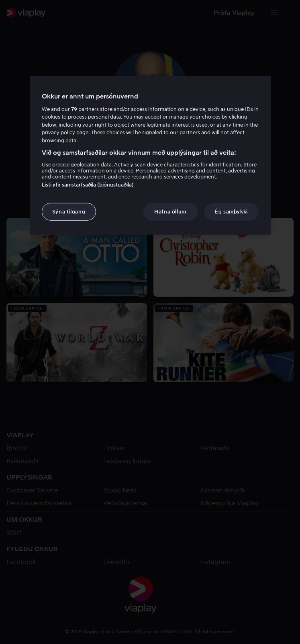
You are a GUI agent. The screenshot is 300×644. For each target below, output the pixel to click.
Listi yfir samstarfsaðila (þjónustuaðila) (88, 184)
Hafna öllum (170, 211)
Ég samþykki (231, 211)
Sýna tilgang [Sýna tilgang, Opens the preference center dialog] (69, 211)
